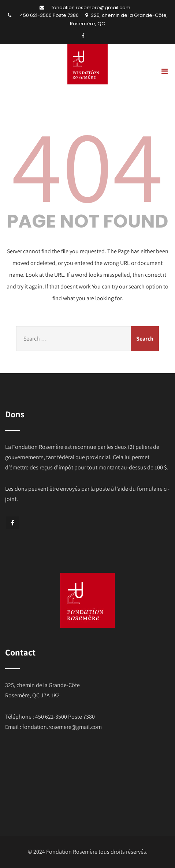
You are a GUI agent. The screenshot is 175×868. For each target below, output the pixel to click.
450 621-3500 (36, 15)
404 (87, 164)
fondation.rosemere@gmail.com (91, 8)
